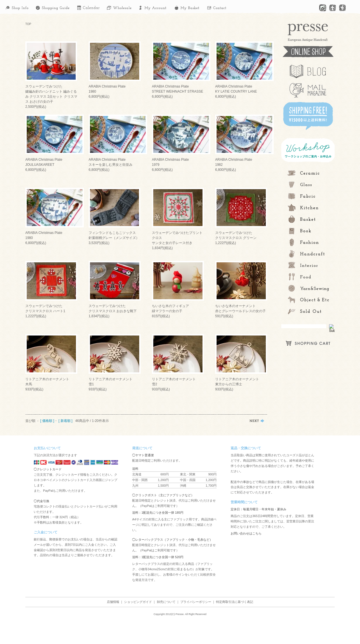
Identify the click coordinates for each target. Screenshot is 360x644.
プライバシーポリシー (196, 602)
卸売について (166, 602)
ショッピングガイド (138, 602)
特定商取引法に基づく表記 (235, 602)
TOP (28, 24)
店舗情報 (113, 602)
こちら (257, 533)
